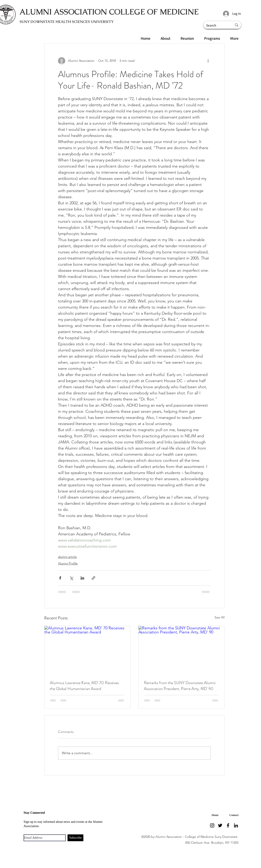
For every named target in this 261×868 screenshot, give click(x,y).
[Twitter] (220, 825)
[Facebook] (228, 825)
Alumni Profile (68, 563)
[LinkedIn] (236, 825)
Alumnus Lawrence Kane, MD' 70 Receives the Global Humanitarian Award (84, 686)
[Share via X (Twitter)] (71, 578)
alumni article (67, 557)
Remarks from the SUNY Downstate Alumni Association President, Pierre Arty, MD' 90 (180, 686)
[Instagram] (212, 825)
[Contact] (233, 815)
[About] (214, 815)
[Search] (214, 25)
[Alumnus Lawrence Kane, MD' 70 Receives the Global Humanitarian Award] (87, 650)
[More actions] (208, 61)
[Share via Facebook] (60, 578)
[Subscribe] (75, 838)
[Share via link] (93, 578)
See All (220, 617)
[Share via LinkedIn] (82, 578)
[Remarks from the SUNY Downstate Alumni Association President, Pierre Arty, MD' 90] (181, 650)
